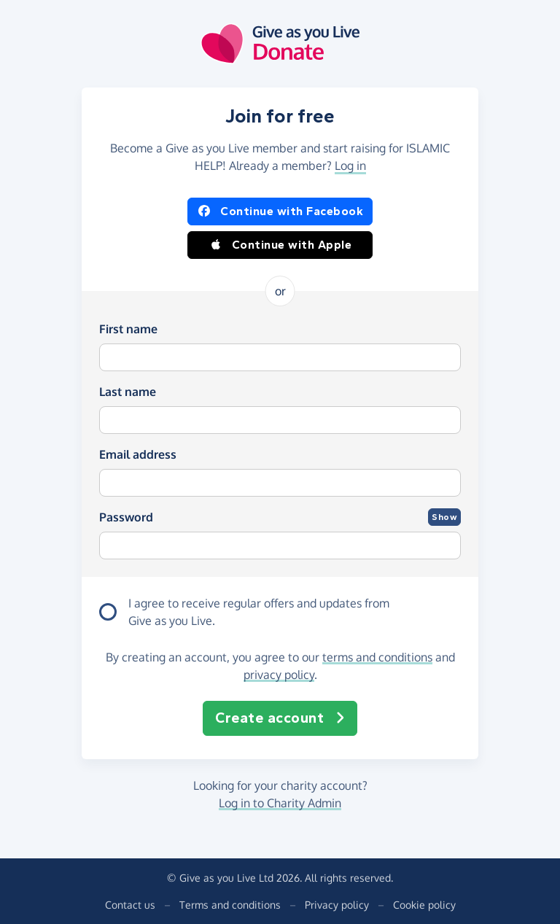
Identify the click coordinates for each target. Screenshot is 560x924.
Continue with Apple (280, 245)
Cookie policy (424, 905)
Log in (350, 166)
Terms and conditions (230, 905)
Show (444, 517)
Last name (128, 392)
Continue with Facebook (280, 211)
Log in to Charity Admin (280, 803)
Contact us (130, 905)
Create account (280, 718)
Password (126, 517)
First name (128, 329)
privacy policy (279, 675)
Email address (138, 454)
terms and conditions (377, 657)
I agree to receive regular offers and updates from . (259, 613)
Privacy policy (337, 905)
